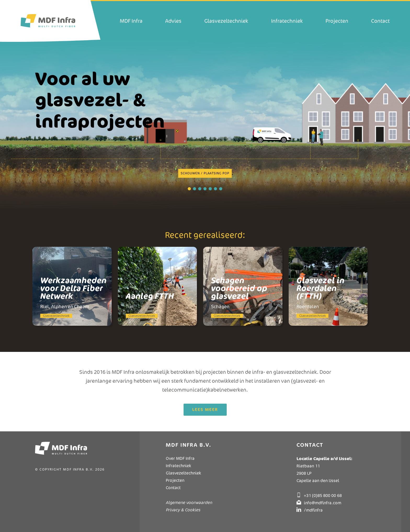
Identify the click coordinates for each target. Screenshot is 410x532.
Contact (173, 488)
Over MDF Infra (180, 458)
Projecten (175, 480)
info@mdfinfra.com (323, 503)
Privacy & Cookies (183, 510)
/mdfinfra (313, 510)
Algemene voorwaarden (189, 503)
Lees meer (205, 410)
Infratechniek (178, 466)
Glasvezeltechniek (183, 473)
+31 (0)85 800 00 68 (323, 496)
